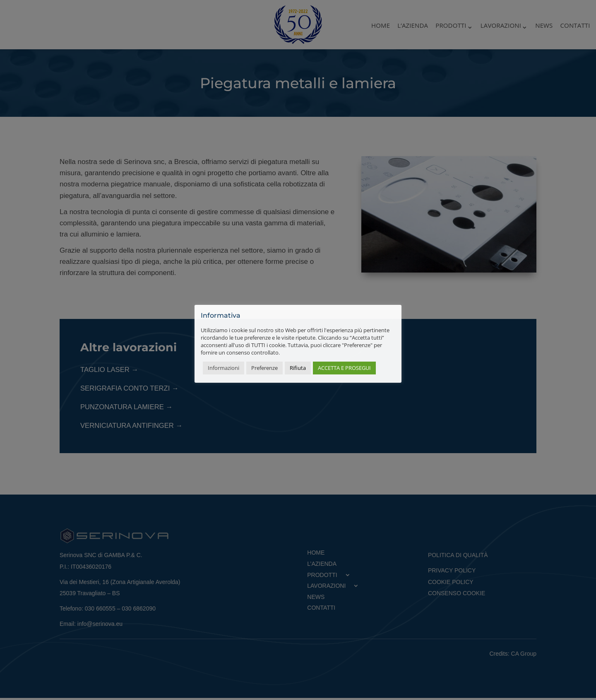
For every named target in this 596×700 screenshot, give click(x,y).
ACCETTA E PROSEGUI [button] (344, 368)
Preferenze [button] (264, 368)
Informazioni (223, 368)
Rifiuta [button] (298, 368)
